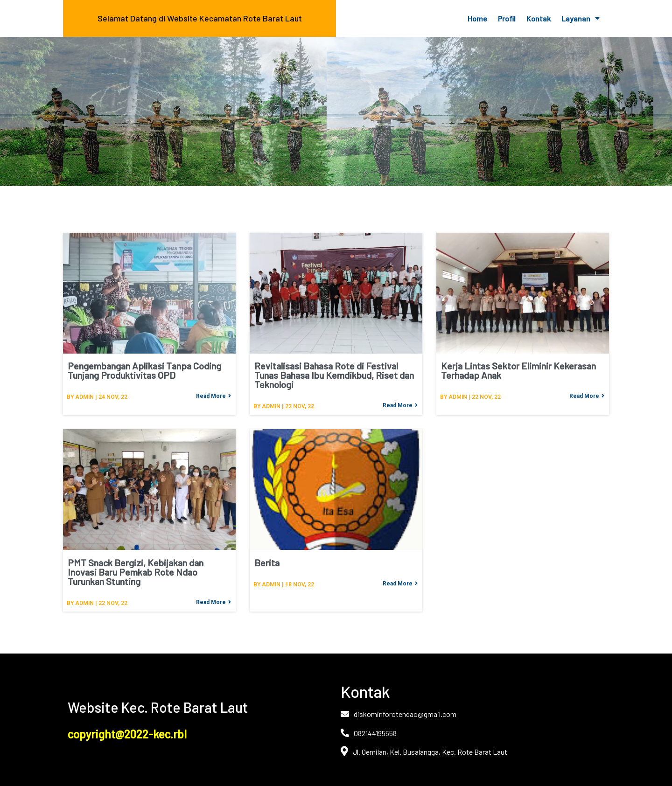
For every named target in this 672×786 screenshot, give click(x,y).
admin (84, 397)
